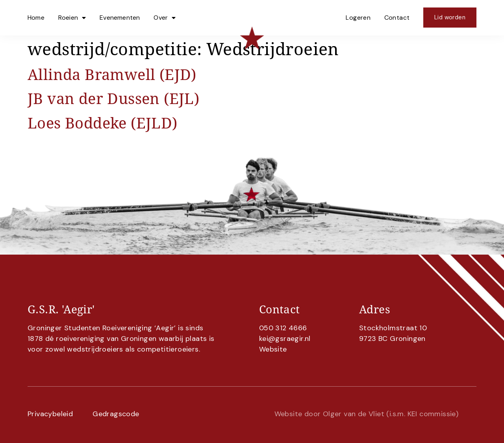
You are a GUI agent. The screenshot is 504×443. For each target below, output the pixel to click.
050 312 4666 (283, 328)
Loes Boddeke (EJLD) (103, 123)
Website (273, 349)
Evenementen (120, 18)
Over (165, 18)
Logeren (358, 18)
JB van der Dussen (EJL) (113, 98)
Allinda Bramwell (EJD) (112, 74)
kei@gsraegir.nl (285, 339)
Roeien (72, 18)
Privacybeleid (50, 414)
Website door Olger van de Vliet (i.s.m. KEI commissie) (367, 414)
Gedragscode (116, 414)
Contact (397, 18)
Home (36, 18)
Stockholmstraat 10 (393, 328)
